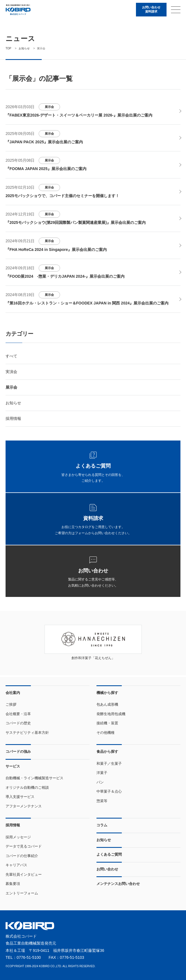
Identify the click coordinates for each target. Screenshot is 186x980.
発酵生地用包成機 (111, 714)
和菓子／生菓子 (109, 764)
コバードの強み (18, 752)
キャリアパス (16, 865)
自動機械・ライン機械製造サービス (34, 778)
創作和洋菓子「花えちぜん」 (93, 660)
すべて (11, 358)
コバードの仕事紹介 (22, 856)
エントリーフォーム (22, 893)
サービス (13, 766)
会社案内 (13, 693)
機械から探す (107, 693)
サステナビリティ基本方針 (27, 733)
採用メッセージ (18, 837)
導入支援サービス (20, 797)
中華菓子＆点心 (109, 792)
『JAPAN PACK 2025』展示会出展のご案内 (44, 142)
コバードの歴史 (18, 723)
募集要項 (13, 884)
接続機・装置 (107, 723)
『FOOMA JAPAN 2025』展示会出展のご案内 (46, 170)
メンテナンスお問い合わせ (118, 884)
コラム (102, 825)
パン (100, 782)
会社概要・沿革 (18, 714)
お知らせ (13, 405)
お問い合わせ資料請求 (150, 10)
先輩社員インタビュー (24, 874)
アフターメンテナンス (24, 806)
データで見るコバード (24, 847)
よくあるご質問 (109, 855)
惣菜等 (102, 801)
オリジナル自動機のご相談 (27, 787)
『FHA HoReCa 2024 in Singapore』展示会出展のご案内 (56, 251)
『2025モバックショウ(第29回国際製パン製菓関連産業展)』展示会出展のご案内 (76, 224)
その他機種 (106, 733)
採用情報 (13, 420)
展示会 (51, 107)
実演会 (11, 373)
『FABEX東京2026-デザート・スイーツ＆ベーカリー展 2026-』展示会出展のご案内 (79, 115)
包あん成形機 (107, 705)
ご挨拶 (11, 705)
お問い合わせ (107, 869)
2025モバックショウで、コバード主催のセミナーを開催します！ (62, 197)
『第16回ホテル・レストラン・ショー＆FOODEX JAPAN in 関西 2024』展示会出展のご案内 (87, 305)
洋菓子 (102, 773)
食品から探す (107, 752)
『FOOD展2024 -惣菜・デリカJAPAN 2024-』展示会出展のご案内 (65, 278)
